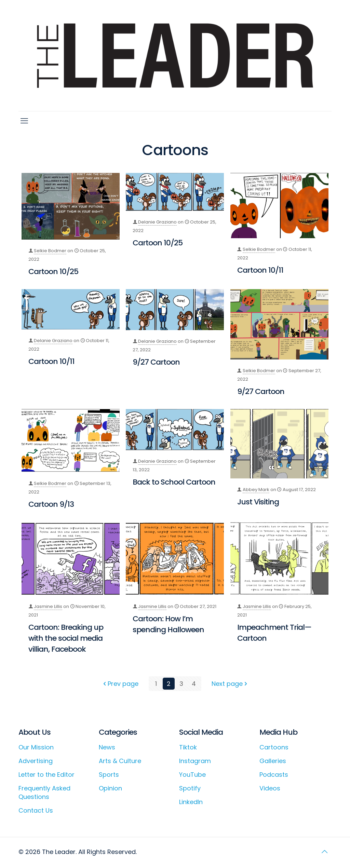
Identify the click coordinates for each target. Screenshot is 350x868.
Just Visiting (258, 502)
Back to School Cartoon (174, 482)
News (107, 747)
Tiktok (188, 747)
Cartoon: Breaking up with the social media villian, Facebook (66, 638)
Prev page (120, 684)
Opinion (110, 788)
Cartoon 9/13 (51, 504)
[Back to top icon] (324, 852)
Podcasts (274, 775)
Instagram (195, 761)
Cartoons (274, 747)
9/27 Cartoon (156, 362)
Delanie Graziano (157, 222)
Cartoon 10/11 (260, 270)
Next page (230, 684)
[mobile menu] (24, 121)
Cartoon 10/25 (53, 272)
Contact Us (36, 810)
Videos (270, 788)
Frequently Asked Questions (44, 792)
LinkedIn (191, 802)
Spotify (190, 788)
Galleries (273, 761)
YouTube (192, 775)
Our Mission (36, 747)
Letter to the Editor (46, 775)
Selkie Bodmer (50, 251)
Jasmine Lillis (48, 606)
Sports (109, 775)
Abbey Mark (256, 490)
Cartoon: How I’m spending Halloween (168, 624)
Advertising (36, 761)
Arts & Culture (120, 761)
